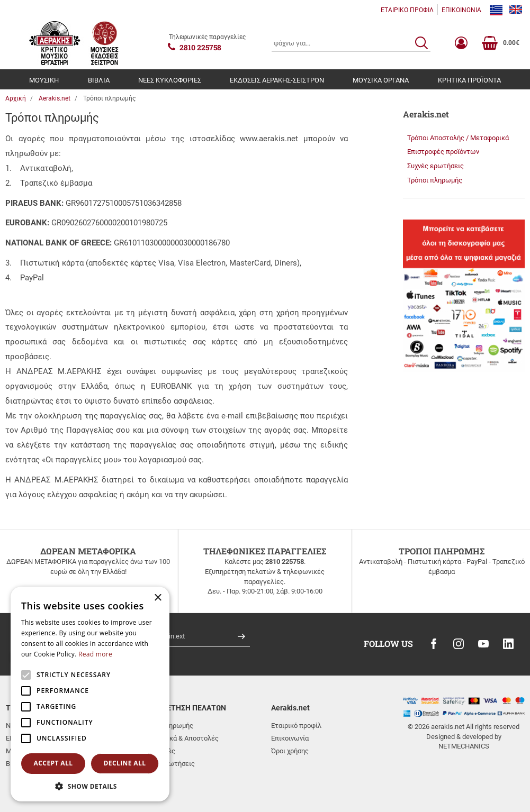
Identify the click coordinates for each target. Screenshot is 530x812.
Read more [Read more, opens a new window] (95, 654)
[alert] (90, 694)
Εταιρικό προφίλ (296, 726)
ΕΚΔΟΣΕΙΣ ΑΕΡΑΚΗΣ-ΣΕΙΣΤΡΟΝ (277, 80)
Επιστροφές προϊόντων (443, 152)
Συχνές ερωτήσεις (435, 166)
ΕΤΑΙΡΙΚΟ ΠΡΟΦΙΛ (407, 10)
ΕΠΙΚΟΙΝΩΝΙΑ (461, 10)
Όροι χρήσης (290, 751)
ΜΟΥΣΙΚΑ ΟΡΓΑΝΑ (381, 80)
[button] (90, 786)
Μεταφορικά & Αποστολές (178, 738)
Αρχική (16, 98)
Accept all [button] (53, 763)
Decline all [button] (125, 763)
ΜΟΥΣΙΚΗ (44, 80)
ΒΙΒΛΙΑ (99, 80)
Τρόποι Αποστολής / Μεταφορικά (458, 138)
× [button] (158, 598)
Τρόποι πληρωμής (435, 180)
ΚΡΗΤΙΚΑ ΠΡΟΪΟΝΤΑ (469, 80)
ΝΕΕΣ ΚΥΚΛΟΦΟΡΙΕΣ (170, 80)
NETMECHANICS (464, 746)
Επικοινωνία (290, 738)
